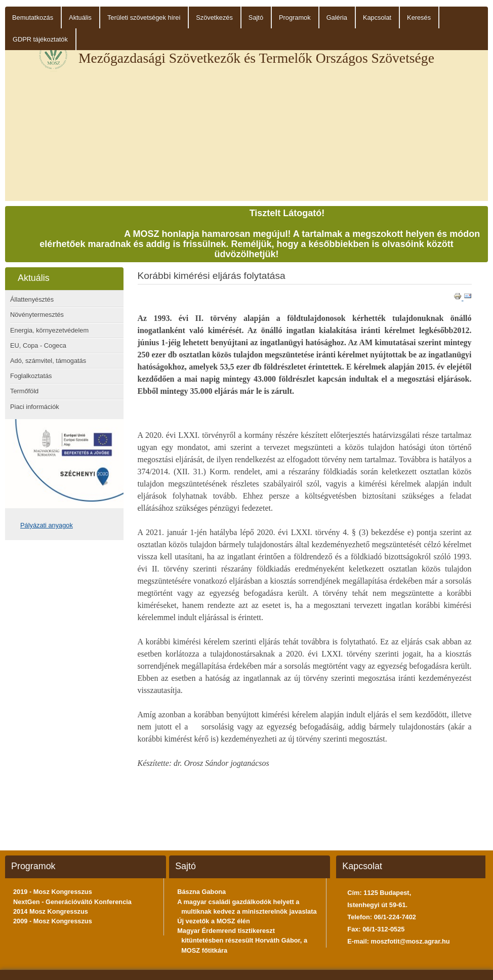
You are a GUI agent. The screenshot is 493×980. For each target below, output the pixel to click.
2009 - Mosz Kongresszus (53, 921)
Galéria (337, 17)
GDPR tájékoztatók (40, 39)
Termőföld (24, 391)
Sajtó (256, 17)
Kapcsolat (377, 17)
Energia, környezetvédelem (49, 330)
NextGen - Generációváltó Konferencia (72, 902)
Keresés (419, 17)
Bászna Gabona (201, 892)
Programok (295, 17)
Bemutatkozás (33, 17)
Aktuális (80, 17)
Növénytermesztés (37, 315)
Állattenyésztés (32, 299)
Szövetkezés (214, 17)
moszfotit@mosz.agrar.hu (410, 941)
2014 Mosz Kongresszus (51, 911)
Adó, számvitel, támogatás (48, 361)
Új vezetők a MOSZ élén (214, 921)
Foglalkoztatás (31, 376)
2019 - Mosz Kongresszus (53, 892)
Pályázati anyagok (47, 525)
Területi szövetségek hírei (144, 17)
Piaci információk (35, 407)
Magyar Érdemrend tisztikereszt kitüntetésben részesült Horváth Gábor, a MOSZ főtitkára (242, 940)
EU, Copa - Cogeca (38, 345)
